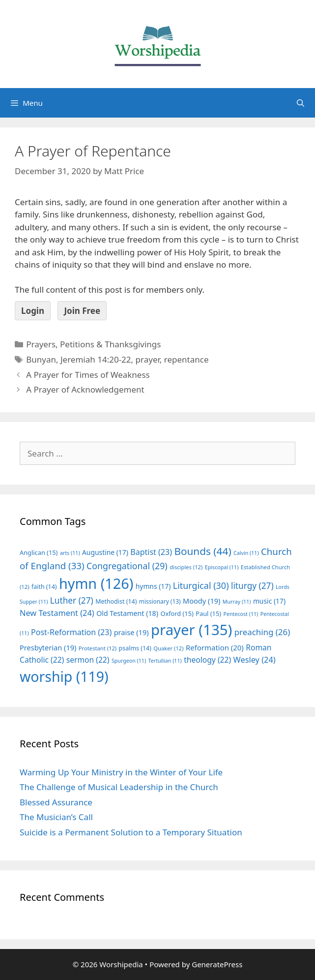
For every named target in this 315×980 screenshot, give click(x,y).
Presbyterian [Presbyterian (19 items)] (48, 647)
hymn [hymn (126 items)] (96, 583)
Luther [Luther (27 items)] (72, 600)
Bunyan (41, 359)
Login (33, 311)
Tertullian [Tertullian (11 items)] (165, 661)
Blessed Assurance (56, 802)
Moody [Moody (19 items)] (201, 601)
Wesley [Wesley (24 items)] (255, 660)
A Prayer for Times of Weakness (88, 375)
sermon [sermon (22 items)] (88, 660)
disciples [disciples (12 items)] (186, 567)
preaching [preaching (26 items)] (262, 632)
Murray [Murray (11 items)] (237, 602)
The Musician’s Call (56, 817)
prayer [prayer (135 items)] (191, 630)
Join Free (82, 311)
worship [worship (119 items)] (64, 676)
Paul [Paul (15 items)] (208, 613)
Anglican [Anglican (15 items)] (39, 552)
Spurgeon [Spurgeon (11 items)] (129, 661)
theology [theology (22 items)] (207, 660)
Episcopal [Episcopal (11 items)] (222, 567)
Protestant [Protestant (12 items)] (98, 648)
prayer (148, 359)
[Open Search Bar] (301, 103)
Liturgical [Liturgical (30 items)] (201, 585)
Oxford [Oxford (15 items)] (177, 613)
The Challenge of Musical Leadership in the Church (119, 787)
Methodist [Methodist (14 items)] (116, 601)
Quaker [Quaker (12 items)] (168, 648)
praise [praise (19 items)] (131, 632)
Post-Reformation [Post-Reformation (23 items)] (71, 632)
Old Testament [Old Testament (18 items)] (127, 613)
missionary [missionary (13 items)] (160, 601)
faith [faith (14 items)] (44, 587)
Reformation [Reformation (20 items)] (215, 647)
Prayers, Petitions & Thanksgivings (93, 344)
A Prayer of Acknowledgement (85, 389)
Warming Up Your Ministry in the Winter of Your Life (121, 772)
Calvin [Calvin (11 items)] (246, 553)
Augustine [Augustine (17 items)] (105, 552)
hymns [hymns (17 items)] (153, 586)
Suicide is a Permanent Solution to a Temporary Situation (131, 832)
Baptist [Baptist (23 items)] (151, 552)
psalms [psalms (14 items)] (135, 648)
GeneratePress (217, 964)
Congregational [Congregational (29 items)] (127, 566)
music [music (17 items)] (269, 601)
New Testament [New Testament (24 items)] (57, 613)
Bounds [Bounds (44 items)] (202, 551)
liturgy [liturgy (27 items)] (252, 586)
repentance (186, 359)
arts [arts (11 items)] (70, 553)
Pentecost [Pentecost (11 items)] (241, 614)
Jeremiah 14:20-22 (96, 359)
